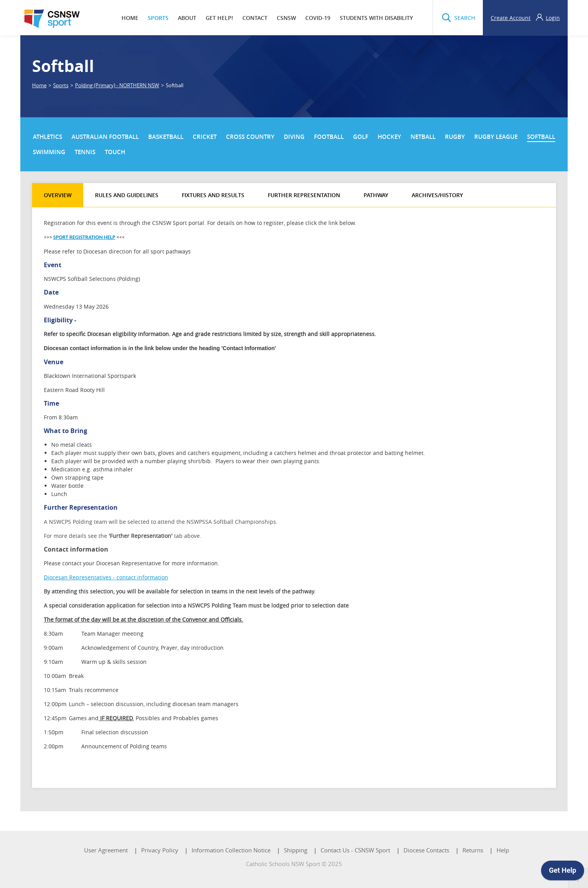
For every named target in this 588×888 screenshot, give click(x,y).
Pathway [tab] (376, 195)
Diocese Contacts (426, 850)
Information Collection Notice (231, 850)
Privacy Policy (160, 850)
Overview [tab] (58, 195)
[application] (563, 872)
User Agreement (106, 850)
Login (553, 18)
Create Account (511, 18)
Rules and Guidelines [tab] (127, 195)
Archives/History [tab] (437, 195)
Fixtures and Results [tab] (213, 195)
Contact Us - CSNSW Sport (355, 850)
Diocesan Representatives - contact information (106, 577)
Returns (473, 850)
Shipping (296, 850)
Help (503, 850)
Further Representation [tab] (304, 195)
